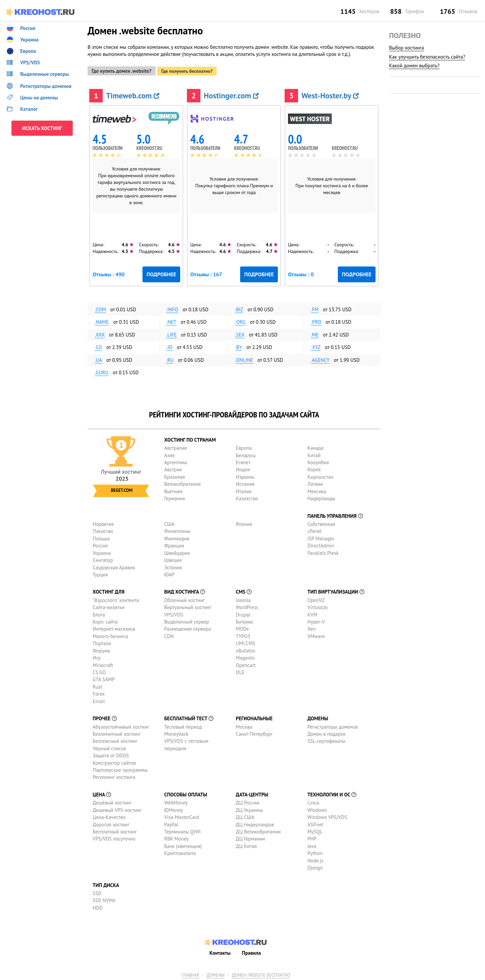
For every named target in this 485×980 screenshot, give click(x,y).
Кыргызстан (320, 475)
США (170, 522)
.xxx (100, 333)
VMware (316, 635)
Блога (99, 613)
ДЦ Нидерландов (255, 823)
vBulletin (246, 649)
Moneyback (176, 732)
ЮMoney (174, 808)
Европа (244, 447)
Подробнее (161, 273)
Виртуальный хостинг (188, 606)
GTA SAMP (104, 678)
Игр (97, 656)
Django (315, 866)
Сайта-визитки (109, 606)
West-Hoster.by (330, 94)
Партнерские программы (120, 768)
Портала (102, 642)
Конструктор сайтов (114, 761)
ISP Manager (321, 537)
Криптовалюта (180, 852)
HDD (98, 906)
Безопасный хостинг (115, 740)
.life (171, 333)
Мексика (317, 490)
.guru (102, 371)
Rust (97, 685)
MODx (242, 627)
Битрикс (245, 620)
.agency (320, 358)
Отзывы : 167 (206, 273)
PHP (312, 837)
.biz (239, 308)
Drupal (243, 613)
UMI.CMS (246, 642)
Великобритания (183, 483)
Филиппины (177, 530)
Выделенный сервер (187, 620)
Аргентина (176, 461)
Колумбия (318, 461)
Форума (101, 649)
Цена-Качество (109, 815)
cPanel (315, 530)
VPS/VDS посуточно (114, 837)
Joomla (243, 598)
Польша (101, 537)
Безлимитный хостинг (117, 732)
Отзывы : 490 (109, 273)
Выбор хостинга (407, 48)
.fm (315, 308)
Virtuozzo (318, 606)
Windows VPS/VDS (327, 815)
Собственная (321, 522)
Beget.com (122, 489)
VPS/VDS (174, 613)
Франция (174, 544)
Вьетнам (173, 490)
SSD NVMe (104, 899)
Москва (244, 725)
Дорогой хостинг (111, 823)
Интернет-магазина (114, 627)
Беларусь (246, 454)
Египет (243, 461)
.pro (316, 321)
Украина (102, 551)
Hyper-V (316, 620)
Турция (100, 573)
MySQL (315, 830)
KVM (313, 613)
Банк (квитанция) (183, 844)
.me (315, 333)
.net (171, 321)
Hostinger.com (231, 94)
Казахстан (247, 497)
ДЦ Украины (249, 808)
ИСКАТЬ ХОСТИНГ (42, 128)
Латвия (315, 483)
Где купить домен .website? (122, 69)
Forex (99, 692)
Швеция (173, 558)
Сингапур (103, 558)
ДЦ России (248, 801)
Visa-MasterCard (182, 815)
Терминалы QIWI (183, 830)
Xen (312, 627)
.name (102, 321)
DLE (240, 671)
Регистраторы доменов (333, 725)
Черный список (109, 747)
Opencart (246, 663)
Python (315, 852)
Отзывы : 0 (301, 273)
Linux (314, 801)
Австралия (176, 447)
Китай (314, 454)
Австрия (173, 468)
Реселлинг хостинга (114, 776)
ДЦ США (245, 815)
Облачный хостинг (185, 598)
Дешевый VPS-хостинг (117, 808)
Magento (245, 656)
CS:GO (99, 671)
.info (172, 308)
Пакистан (103, 530)
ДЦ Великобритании (258, 830)
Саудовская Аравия (114, 566)
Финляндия (177, 537)
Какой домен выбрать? (414, 66)
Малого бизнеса (110, 635)
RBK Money (177, 837)
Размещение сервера (188, 627)
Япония (244, 522)
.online (244, 358)
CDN (169, 635)
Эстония (173, 566)
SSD (97, 892)
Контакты (220, 951)
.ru (170, 358)
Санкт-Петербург (254, 732)
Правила (251, 951)
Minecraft (103, 663)
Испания (245, 483)
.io (169, 346)
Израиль (245, 475)
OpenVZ (316, 598)
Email (99, 700)
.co (98, 346)
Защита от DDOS (111, 754)
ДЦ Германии (250, 837)
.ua (98, 358)
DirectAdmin (321, 544)
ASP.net (315, 823)
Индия (243, 468)
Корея (314, 468)
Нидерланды (321, 497)
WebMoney (176, 801)
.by (238, 346)
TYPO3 (243, 635)
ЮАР (169, 573)
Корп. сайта (105, 620)
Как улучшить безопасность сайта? (427, 57)
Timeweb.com (133, 94)
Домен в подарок (327, 732)
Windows (317, 808)
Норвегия (103, 522)
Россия (100, 544)
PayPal (171, 823)
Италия (244, 490)
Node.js (315, 859)
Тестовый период (183, 725)
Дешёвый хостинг (112, 801)
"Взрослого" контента (116, 598)
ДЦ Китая (246, 844)
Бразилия (175, 475)
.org (240, 321)
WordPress (247, 606)
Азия (170, 454)
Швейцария (177, 551)
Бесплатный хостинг (115, 830)
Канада (316, 447)
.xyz (316, 346)
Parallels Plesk (323, 551)
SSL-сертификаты (327, 740)
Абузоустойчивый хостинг (121, 725)
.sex (240, 333)
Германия (175, 497)
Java (312, 844)
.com (100, 308)
